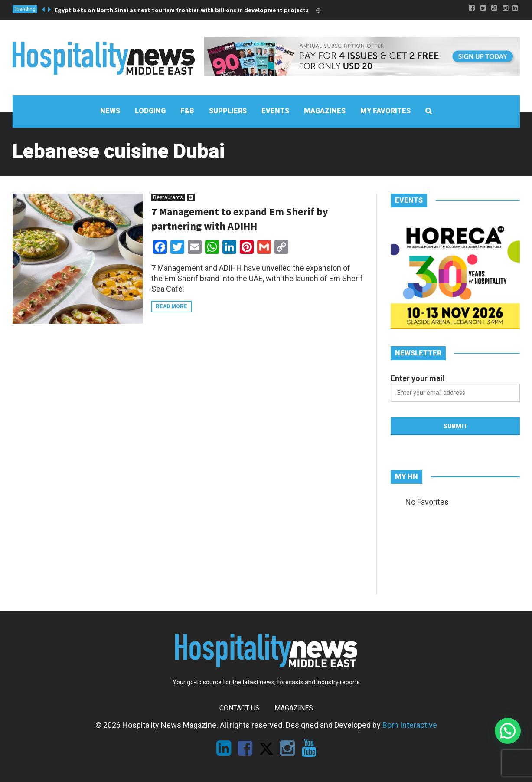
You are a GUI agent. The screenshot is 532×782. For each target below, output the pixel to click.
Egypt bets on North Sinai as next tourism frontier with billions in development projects (182, 10)
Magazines (294, 708)
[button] (508, 731)
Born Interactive (410, 725)
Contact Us (240, 708)
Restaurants (168, 197)
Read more (171, 306)
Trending (25, 9)
